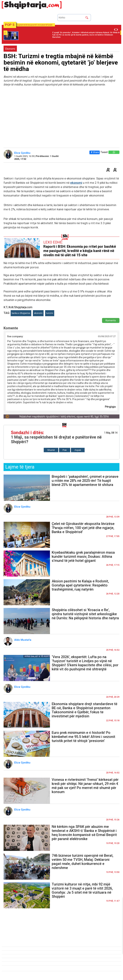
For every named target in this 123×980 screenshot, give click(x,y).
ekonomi (76, 183)
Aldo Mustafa (23, 640)
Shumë (51, 450)
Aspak (78, 450)
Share (95, 152)
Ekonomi (10, 49)
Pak (65, 450)
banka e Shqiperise (21, 313)
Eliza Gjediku (23, 153)
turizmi (50, 313)
